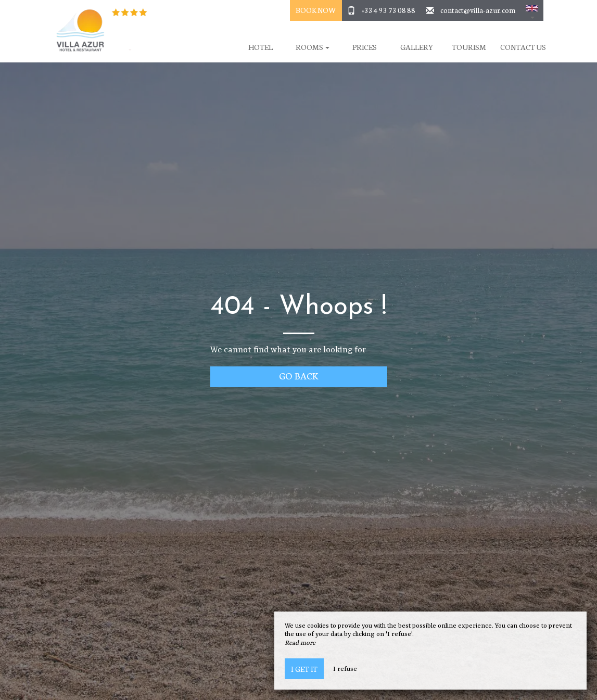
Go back (298, 376)
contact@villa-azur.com (478, 10)
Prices (365, 47)
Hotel (261, 47)
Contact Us (523, 47)
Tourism (469, 47)
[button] (532, 10)
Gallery (417, 47)
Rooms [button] (313, 47)
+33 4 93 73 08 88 (389, 10)
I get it (304, 669)
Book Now (316, 10)
